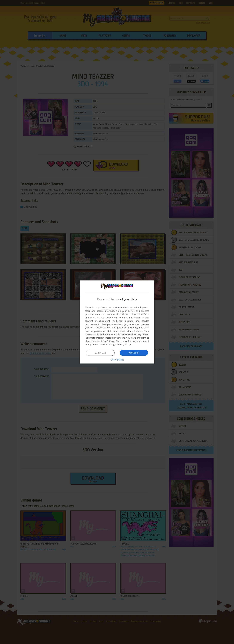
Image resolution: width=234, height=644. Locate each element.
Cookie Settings (108, 344)
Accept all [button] (134, 353)
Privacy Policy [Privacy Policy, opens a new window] (124, 344)
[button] (117, 360)
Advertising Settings (105, 341)
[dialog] (117, 322)
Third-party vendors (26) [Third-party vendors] (114, 324)
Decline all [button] (100, 353)
